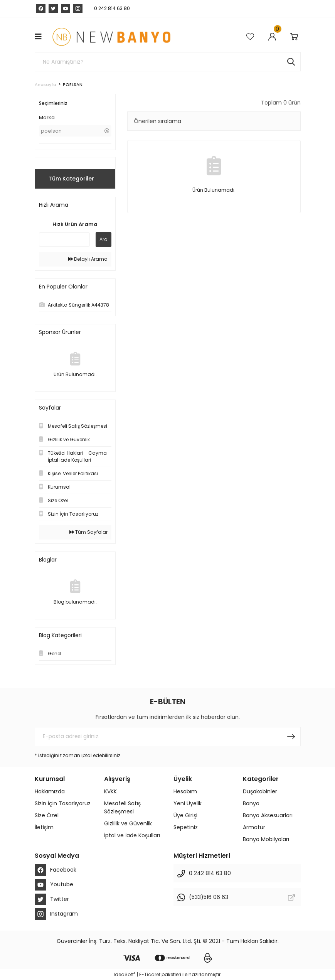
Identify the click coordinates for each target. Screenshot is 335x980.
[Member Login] (274, 37)
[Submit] (291, 737)
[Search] (168, 62)
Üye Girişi (185, 815)
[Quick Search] (64, 240)
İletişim (44, 827)
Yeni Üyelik (188, 803)
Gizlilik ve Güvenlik (128, 823)
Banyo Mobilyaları (266, 839)
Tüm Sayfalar (88, 532)
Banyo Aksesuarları (268, 815)
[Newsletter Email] (168, 737)
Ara (104, 239)
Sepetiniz (186, 827)
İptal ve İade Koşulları (132, 835)
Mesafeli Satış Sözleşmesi (122, 807)
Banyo (251, 803)
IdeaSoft (125, 974)
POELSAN (73, 84)
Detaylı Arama (88, 259)
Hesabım (185, 791)
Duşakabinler (260, 791)
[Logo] (111, 37)
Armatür (254, 827)
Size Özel (47, 815)
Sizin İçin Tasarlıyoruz (63, 803)
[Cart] (295, 37)
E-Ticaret (150, 974)
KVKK (110, 791)
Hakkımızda (50, 791)
